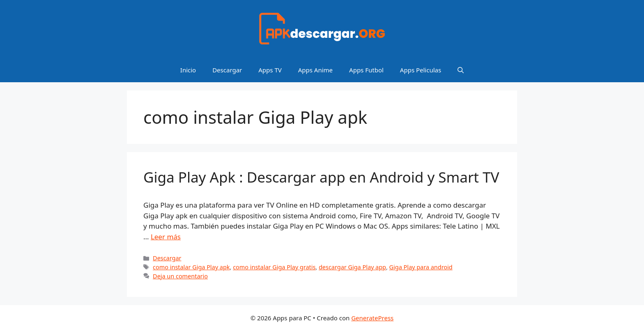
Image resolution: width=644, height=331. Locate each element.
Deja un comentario (180, 276)
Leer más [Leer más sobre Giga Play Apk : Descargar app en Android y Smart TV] (166, 237)
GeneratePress (372, 318)
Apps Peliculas (421, 70)
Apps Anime (315, 70)
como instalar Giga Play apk (191, 267)
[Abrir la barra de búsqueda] (461, 70)
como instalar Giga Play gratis (274, 267)
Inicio (188, 70)
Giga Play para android (421, 267)
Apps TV (270, 70)
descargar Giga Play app (352, 267)
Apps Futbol (366, 70)
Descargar (227, 70)
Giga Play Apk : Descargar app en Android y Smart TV (321, 177)
